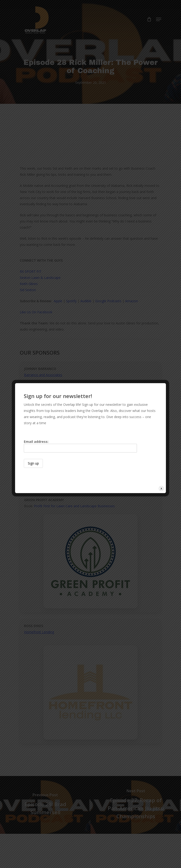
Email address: (80, 446)
